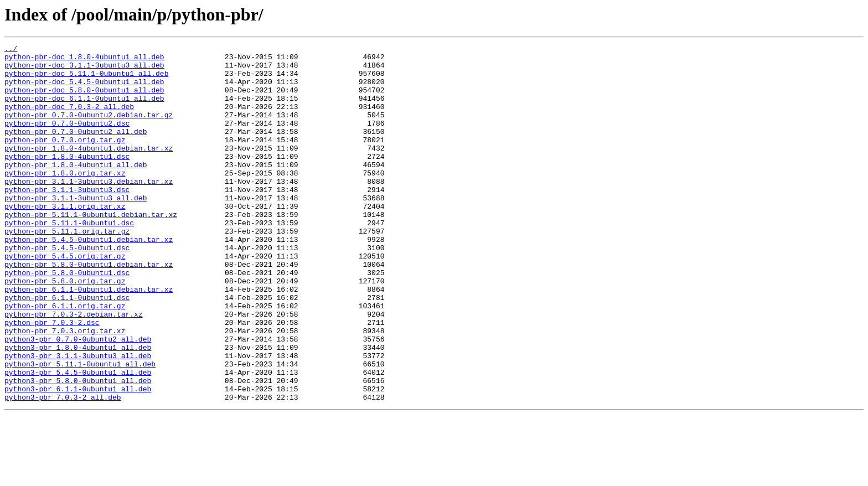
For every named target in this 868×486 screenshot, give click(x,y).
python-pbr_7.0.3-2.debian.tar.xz (74, 369)
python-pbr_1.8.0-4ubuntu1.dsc (67, 179)
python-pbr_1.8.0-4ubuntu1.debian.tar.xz (89, 169)
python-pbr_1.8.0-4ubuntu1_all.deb (76, 189)
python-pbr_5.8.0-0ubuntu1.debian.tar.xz (89, 309)
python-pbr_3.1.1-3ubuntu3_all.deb (76, 229)
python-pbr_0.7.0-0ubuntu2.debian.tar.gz (89, 130)
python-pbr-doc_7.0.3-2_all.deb (69, 120)
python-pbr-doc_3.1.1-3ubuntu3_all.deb (84, 70)
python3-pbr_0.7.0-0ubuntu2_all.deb (78, 399)
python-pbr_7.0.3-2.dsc (52, 379)
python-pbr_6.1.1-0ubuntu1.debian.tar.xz (89, 339)
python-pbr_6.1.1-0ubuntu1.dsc (67, 349)
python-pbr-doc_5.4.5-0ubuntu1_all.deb (84, 90)
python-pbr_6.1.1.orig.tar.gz (65, 359)
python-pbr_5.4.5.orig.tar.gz (65, 299)
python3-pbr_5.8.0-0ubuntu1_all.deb (78, 448)
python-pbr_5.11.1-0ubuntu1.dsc (69, 259)
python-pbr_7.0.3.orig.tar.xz (65, 389)
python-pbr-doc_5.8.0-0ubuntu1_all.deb (84, 100)
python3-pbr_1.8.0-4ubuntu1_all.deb (78, 409)
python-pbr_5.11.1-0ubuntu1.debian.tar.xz (91, 249)
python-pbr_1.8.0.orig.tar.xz (65, 199)
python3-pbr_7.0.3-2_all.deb (63, 468)
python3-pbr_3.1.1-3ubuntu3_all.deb (78, 418)
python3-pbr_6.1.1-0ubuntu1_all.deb (78, 458)
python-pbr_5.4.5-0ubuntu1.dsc (67, 289)
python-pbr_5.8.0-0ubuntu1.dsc (67, 319)
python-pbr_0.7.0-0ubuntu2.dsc (67, 139)
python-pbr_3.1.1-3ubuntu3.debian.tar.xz (89, 209)
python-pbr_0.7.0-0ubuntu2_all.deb (76, 149)
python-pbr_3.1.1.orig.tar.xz (65, 239)
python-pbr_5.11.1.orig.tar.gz (67, 269)
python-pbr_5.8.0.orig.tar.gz (65, 329)
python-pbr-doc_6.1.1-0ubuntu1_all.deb (84, 110)
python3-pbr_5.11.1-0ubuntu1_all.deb (80, 428)
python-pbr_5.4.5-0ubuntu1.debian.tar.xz (89, 279)
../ (11, 50)
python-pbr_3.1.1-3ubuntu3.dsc (67, 219)
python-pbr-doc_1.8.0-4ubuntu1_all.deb (84, 60)
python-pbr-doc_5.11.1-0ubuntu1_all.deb (86, 80)
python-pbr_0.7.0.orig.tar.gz (65, 159)
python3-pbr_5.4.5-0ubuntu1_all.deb (78, 438)
